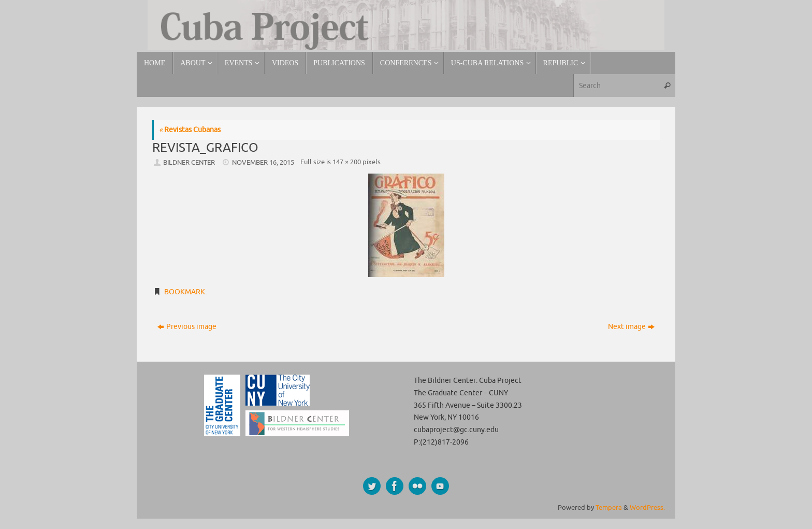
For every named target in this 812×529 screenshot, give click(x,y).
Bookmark (185, 292)
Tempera (609, 508)
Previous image (187, 327)
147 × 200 (347, 162)
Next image (631, 327)
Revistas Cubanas (190, 130)
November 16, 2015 (263, 163)
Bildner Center (189, 163)
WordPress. (647, 508)
